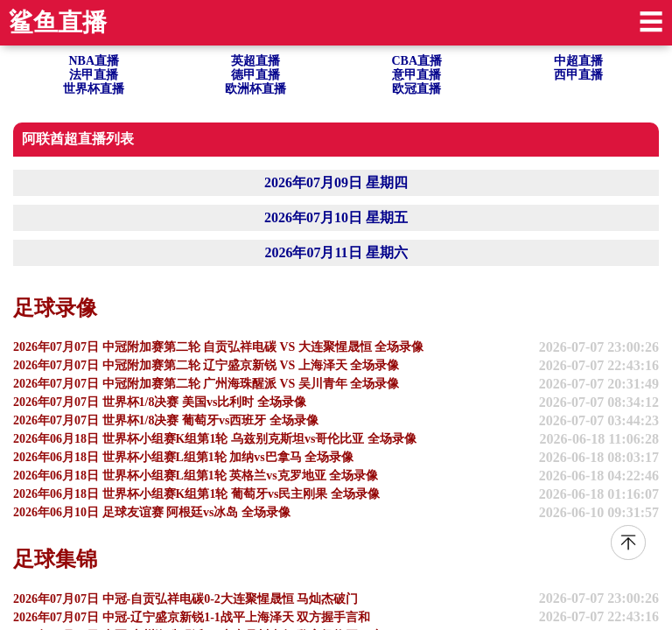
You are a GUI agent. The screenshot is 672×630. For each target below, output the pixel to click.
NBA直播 (94, 61)
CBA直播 (416, 61)
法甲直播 (94, 75)
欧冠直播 (416, 89)
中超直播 (578, 61)
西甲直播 (578, 75)
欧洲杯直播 (255, 89)
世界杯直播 (94, 89)
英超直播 (255, 61)
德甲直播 (255, 75)
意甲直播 (416, 75)
